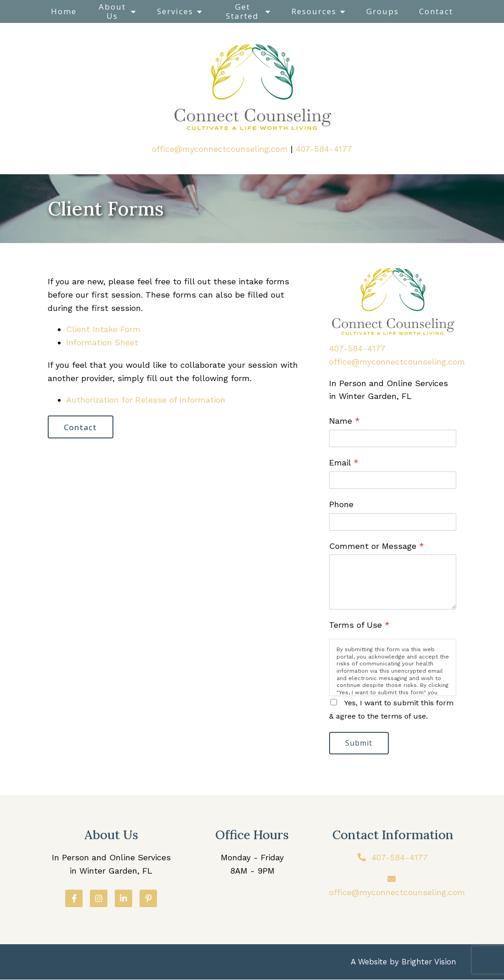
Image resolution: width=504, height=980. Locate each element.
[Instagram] (99, 899)
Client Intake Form (103, 329)
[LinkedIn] (123, 899)
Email (344, 462)
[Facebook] (74, 899)
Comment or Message (377, 546)
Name (344, 421)
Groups (383, 11)
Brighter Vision (429, 962)
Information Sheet (102, 342)
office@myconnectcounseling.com (220, 149)
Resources (314, 11)
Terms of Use (359, 625)
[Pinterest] (148, 899)
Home (64, 11)
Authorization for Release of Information (146, 400)
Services (175, 11)
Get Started (242, 11)
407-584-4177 (324, 149)
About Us (112, 11)
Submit (360, 743)
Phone (341, 504)
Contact (436, 11)
